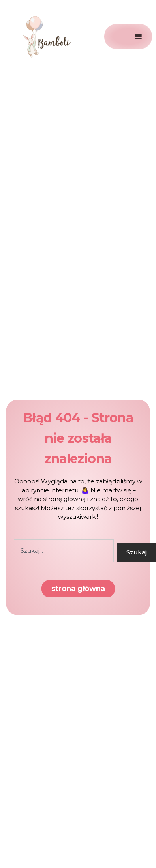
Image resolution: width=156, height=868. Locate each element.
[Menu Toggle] (128, 36)
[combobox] (64, 551)
